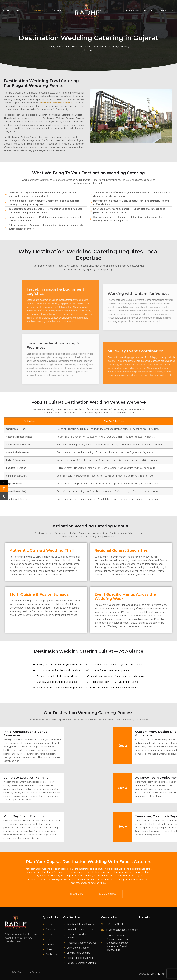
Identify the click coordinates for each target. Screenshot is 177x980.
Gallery (58, 10)
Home (6, 10)
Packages (132, 10)
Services (40, 10)
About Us (22, 10)
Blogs (148, 10)
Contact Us (165, 10)
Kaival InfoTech (158, 974)
